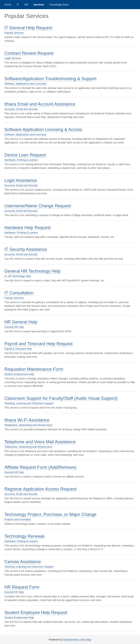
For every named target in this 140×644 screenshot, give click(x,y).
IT (18, 5)
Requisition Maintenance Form (34, 369)
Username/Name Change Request (38, 206)
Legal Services (13, 58)
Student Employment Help (19, 374)
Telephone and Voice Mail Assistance (40, 442)
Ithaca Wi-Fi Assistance (27, 420)
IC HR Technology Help (18, 276)
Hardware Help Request (28, 228)
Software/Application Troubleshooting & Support (50, 79)
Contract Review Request (29, 53)
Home (8, 5)
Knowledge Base (59, 5)
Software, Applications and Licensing (25, 84)
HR (26, 5)
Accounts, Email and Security (21, 109)
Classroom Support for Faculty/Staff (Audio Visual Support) (61, 398)
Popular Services (14, 33)
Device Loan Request (25, 155)
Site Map (86, 640)
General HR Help (14, 327)
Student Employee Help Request (36, 612)
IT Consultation (19, 293)
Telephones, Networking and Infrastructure (28, 425)
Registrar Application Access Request (40, 489)
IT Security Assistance (26, 249)
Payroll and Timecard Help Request (38, 344)
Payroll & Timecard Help (18, 349)
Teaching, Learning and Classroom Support (29, 403)
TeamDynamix (71, 640)
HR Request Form (22, 587)
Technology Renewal (24, 536)
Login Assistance (21, 180)
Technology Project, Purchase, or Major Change (50, 514)
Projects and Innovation (18, 519)
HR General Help (21, 322)
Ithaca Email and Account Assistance (40, 104)
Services (39, 5)
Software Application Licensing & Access (43, 129)
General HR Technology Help (32, 271)
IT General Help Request (28, 28)
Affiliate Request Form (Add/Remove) (40, 467)
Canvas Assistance (23, 562)
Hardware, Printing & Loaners (21, 160)
